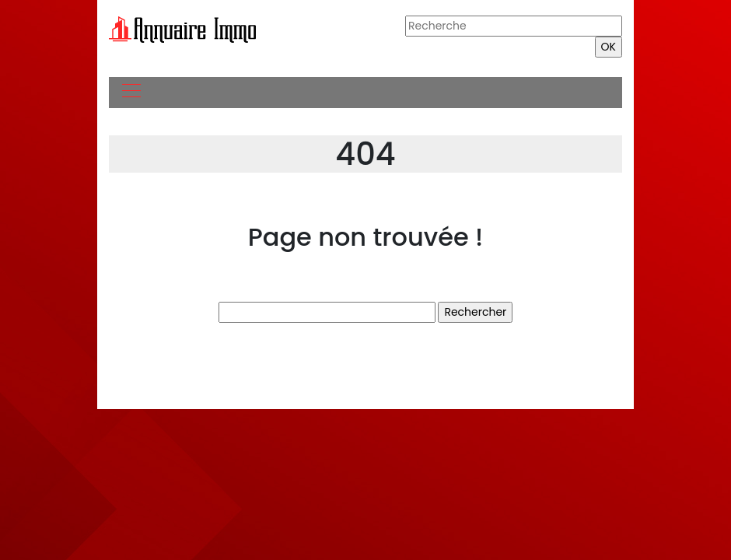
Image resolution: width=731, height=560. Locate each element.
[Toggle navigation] (131, 93)
